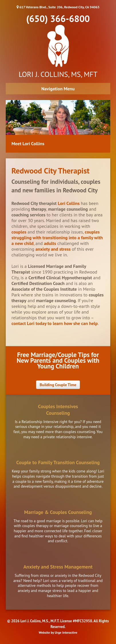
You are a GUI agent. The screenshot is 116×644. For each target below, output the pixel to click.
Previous (10, 128)
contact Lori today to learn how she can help (55, 323)
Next (106, 128)
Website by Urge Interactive (58, 632)
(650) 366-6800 (58, 19)
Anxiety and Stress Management (58, 567)
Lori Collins (69, 203)
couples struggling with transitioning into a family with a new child (57, 238)
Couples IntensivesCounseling (58, 410)
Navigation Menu (58, 89)
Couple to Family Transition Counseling (58, 462)
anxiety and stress (53, 249)
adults (50, 243)
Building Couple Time (58, 385)
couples (19, 232)
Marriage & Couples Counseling (58, 512)
